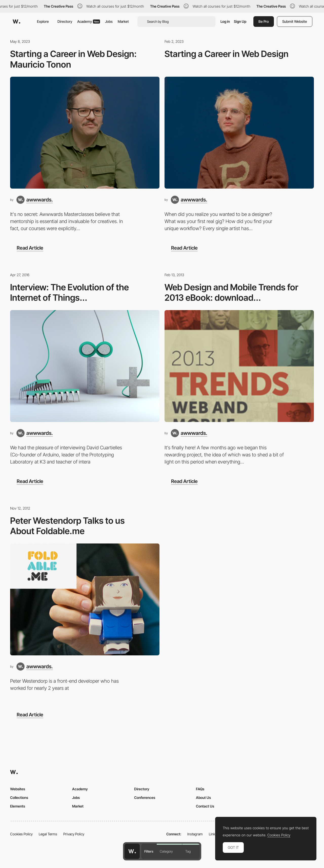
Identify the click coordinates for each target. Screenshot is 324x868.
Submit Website (295, 21)
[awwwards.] (35, 200)
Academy (89, 21)
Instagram (195, 834)
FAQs (200, 789)
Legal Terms (48, 834)
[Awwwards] (16, 22)
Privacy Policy (74, 834)
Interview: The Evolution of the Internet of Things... (69, 292)
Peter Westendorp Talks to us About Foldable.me (67, 526)
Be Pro (264, 21)
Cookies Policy (21, 834)
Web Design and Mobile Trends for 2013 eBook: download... (231, 292)
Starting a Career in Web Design (227, 54)
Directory (65, 21)
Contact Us (205, 806)
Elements (18, 806)
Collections (19, 798)
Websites (18, 789)
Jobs (109, 21)
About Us (203, 798)
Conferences (145, 798)
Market (123, 21)
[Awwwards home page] (132, 851)
